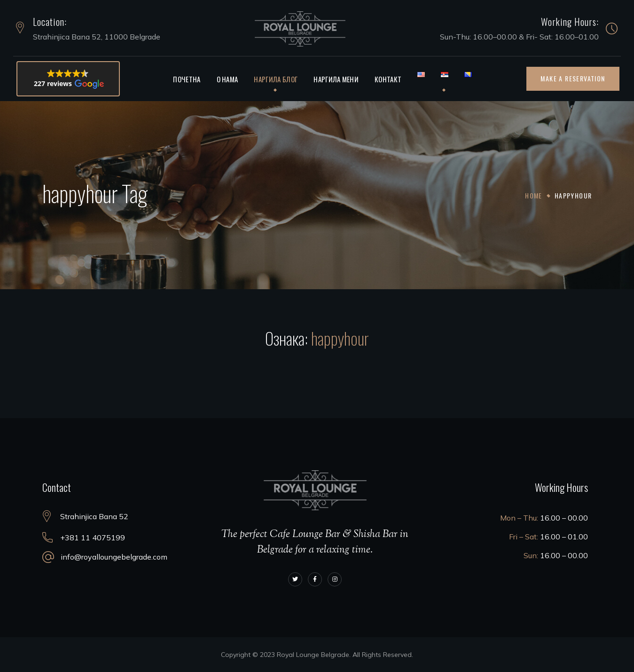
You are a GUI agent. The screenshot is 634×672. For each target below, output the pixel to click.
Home (534, 195)
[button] (68, 79)
